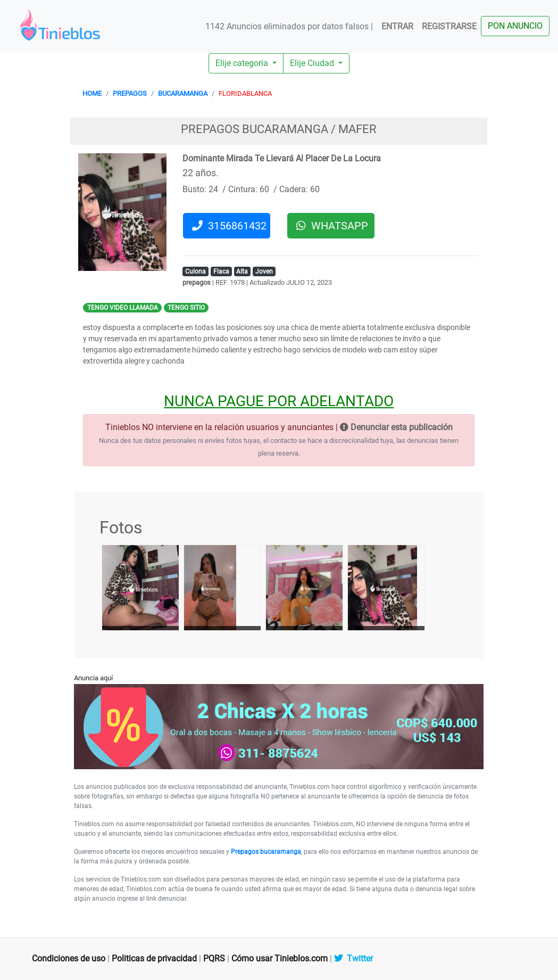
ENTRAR (397, 26)
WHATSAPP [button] (332, 226)
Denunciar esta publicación (396, 427)
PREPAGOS (130, 93)
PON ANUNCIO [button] (515, 26)
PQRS (214, 958)
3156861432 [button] (229, 226)
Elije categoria (243, 63)
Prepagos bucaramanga (266, 852)
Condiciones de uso (69, 958)
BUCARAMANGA (183, 93)
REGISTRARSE (449, 26)
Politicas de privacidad (154, 958)
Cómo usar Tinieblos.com (280, 958)
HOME (92, 93)
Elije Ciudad (313, 63)
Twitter (353, 958)
